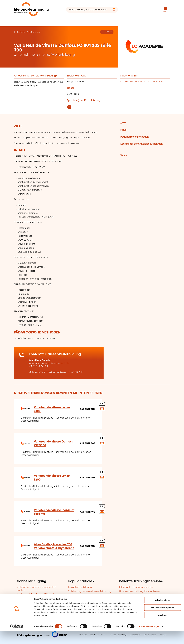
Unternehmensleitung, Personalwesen (140, 591)
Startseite (18, 32)
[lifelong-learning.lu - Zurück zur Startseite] (32, 10)
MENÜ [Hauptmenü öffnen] (166, 12)
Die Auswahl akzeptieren (163, 620)
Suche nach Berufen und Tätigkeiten (37, 594)
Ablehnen (163, 628)
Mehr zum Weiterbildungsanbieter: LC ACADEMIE (56, 372)
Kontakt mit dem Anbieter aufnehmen (141, 81)
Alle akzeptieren (163, 613)
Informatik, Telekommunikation (136, 587)
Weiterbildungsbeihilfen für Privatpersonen (41, 598)
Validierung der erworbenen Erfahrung (90, 591)
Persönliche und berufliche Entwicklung (141, 604)
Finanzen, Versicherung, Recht (136, 600)
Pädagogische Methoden (134, 137)
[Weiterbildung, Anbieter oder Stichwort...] (88, 10)
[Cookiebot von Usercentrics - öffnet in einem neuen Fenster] (17, 639)
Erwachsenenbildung (80, 587)
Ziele (123, 123)
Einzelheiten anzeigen (149, 639)
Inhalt (124, 130)
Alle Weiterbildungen (31, 32)
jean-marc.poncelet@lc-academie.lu (49, 363)
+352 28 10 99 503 (38, 366)
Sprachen (124, 595)
